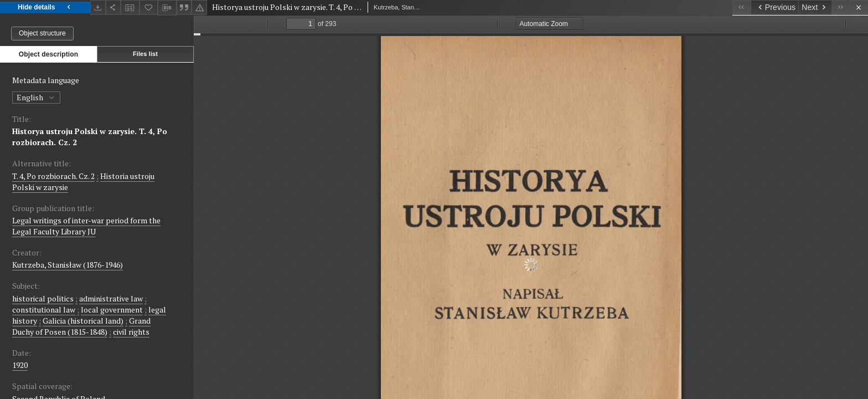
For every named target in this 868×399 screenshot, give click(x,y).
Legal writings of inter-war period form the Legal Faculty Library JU (86, 226)
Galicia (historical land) (83, 321)
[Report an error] (199, 7)
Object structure (42, 33)
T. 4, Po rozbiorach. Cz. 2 (53, 176)
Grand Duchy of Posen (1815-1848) (81, 326)
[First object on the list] (742, 7)
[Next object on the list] (815, 7)
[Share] (113, 7)
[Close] (859, 7)
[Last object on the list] (841, 7)
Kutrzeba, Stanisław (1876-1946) (68, 265)
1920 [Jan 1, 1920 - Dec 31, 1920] (20, 365)
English (36, 97)
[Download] (98, 7)
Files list (145, 54)
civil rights (131, 332)
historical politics (43, 298)
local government (112, 310)
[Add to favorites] (149, 7)
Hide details (45, 7)
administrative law (111, 298)
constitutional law (44, 310)
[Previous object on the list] (774, 7)
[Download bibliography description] (167, 8)
